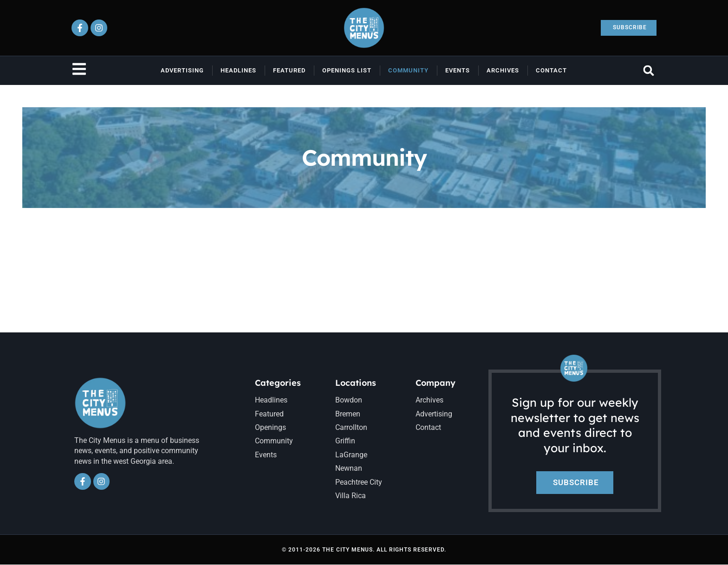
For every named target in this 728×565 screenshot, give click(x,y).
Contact (551, 70)
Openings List (347, 70)
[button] (649, 70)
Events (458, 70)
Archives (503, 70)
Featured (289, 70)
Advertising (182, 70)
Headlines (238, 70)
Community (408, 70)
